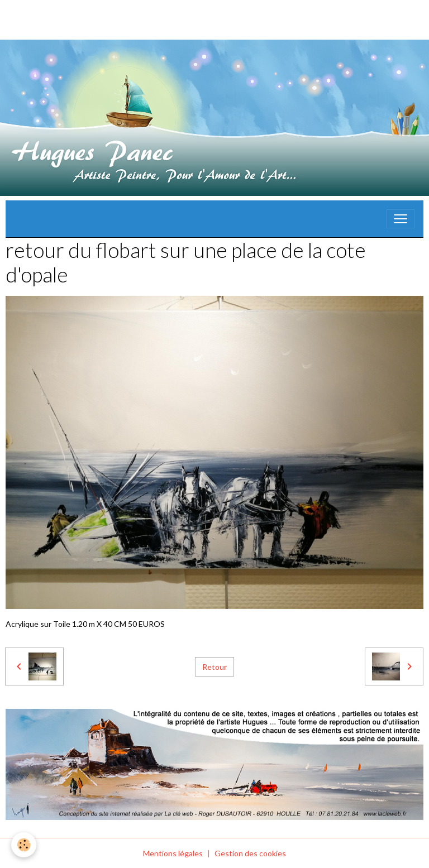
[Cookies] (24, 845)
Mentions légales (173, 853)
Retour (214, 667)
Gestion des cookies (250, 853)
